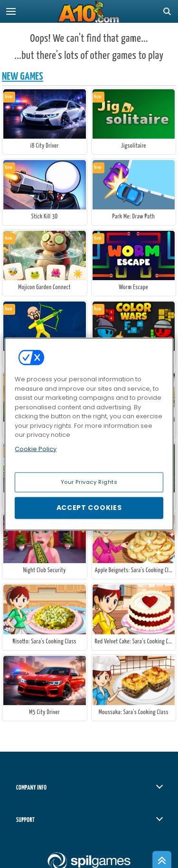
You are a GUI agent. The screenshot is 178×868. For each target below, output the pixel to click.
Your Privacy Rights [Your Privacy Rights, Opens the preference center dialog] (89, 482)
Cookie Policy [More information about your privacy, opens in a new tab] (36, 448)
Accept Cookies (89, 508)
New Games (23, 77)
